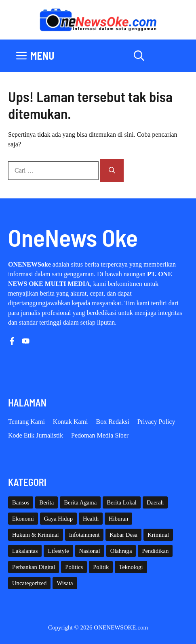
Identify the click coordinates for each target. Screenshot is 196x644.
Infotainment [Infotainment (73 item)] (84, 535)
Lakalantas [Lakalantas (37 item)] (25, 551)
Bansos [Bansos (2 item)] (21, 502)
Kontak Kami (71, 422)
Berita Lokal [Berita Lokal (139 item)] (122, 502)
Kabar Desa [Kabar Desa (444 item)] (123, 535)
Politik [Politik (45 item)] (101, 567)
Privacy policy (156, 422)
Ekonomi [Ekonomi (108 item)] (23, 519)
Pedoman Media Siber (100, 435)
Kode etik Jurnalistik (36, 435)
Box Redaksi (113, 422)
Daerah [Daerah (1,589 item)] (155, 502)
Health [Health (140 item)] (91, 519)
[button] (139, 56)
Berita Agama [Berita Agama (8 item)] (80, 502)
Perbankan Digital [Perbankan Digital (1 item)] (34, 567)
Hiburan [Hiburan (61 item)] (118, 519)
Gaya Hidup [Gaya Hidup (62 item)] (58, 519)
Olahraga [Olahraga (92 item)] (121, 551)
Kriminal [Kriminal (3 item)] (158, 535)
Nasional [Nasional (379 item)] (90, 551)
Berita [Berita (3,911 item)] (46, 502)
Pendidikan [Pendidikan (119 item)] (155, 551)
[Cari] (112, 171)
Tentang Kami (26, 422)
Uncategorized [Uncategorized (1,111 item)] (29, 583)
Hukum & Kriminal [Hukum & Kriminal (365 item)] (36, 535)
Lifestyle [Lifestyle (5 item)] (58, 551)
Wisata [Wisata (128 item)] (65, 583)
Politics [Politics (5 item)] (74, 567)
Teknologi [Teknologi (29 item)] (131, 567)
